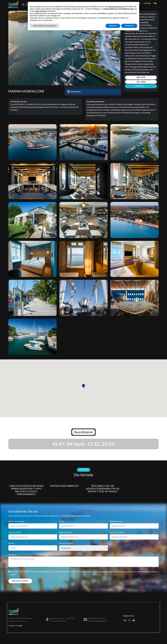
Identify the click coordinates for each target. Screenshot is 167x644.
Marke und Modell (117, 532)
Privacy (12, 626)
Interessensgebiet (66, 543)
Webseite (141, 86)
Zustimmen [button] (129, 26)
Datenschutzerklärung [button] (116, 7)
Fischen (11, 543)
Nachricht (12, 554)
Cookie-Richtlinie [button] (40, 11)
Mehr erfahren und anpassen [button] (44, 26)
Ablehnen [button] (113, 26)
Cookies (19, 626)
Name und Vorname (16, 521)
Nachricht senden (20, 581)
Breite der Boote (66, 532)
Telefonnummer (116, 521)
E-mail (62, 521)
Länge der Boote (15, 532)
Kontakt (148, 3)
